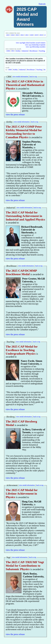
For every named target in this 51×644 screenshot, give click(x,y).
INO (13, 51)
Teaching (42, 51)
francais (42, 4)
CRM (8, 51)
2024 (13, 35)
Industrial (25, 51)
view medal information (20, 77)
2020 (32, 35)
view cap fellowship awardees (36, 47)
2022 (22, 35)
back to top (33, 77)
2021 (27, 35)
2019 (36, 35)
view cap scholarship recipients (35, 45)
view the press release (15, 115)
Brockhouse (34, 51)
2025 (8, 35)
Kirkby (18, 51)
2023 (17, 35)
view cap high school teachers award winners (31, 43)
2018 (41, 35)
